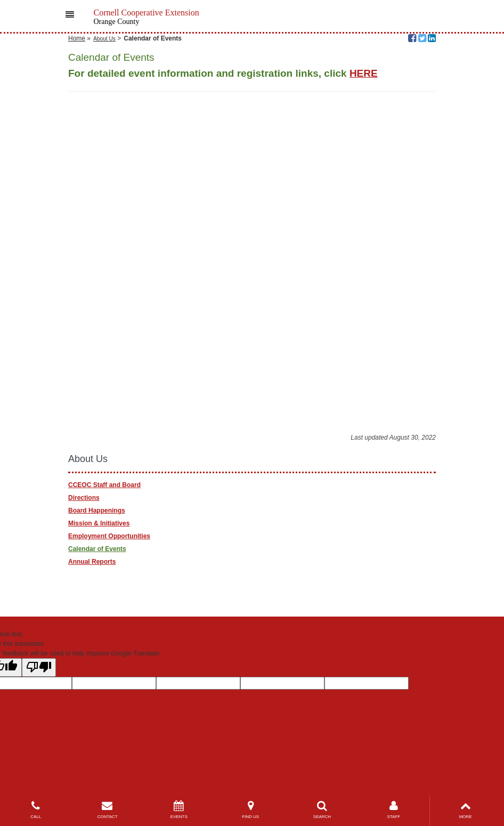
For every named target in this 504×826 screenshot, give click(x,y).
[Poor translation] (39, 667)
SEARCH (322, 810)
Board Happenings (97, 511)
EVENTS (179, 810)
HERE (364, 73)
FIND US (250, 810)
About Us (104, 39)
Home (77, 38)
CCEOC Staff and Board (104, 485)
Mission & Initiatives (99, 523)
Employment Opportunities (109, 536)
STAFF (394, 810)
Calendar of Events (97, 549)
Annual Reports (92, 562)
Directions (84, 498)
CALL (36, 810)
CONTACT (107, 810)
